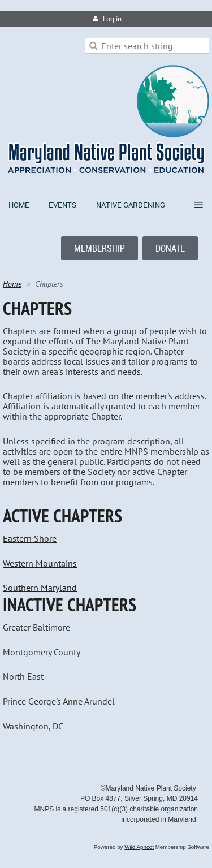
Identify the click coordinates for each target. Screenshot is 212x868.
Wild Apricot (139, 847)
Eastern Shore (30, 538)
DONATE (170, 248)
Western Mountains (40, 563)
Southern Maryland (40, 588)
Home (12, 284)
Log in (112, 19)
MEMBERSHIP (99, 248)
